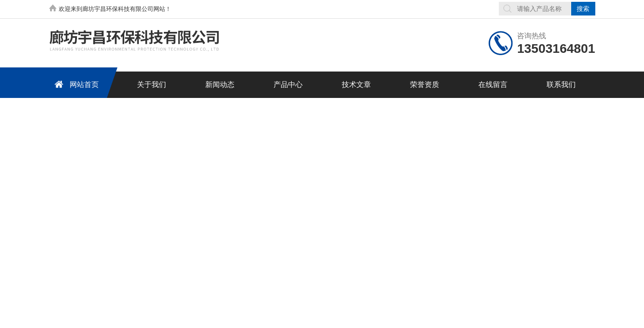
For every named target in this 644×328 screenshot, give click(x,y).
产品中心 (288, 85)
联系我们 (561, 85)
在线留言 (493, 85)
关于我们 (152, 85)
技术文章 (356, 85)
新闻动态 (220, 85)
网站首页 (75, 84)
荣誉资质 (425, 85)
